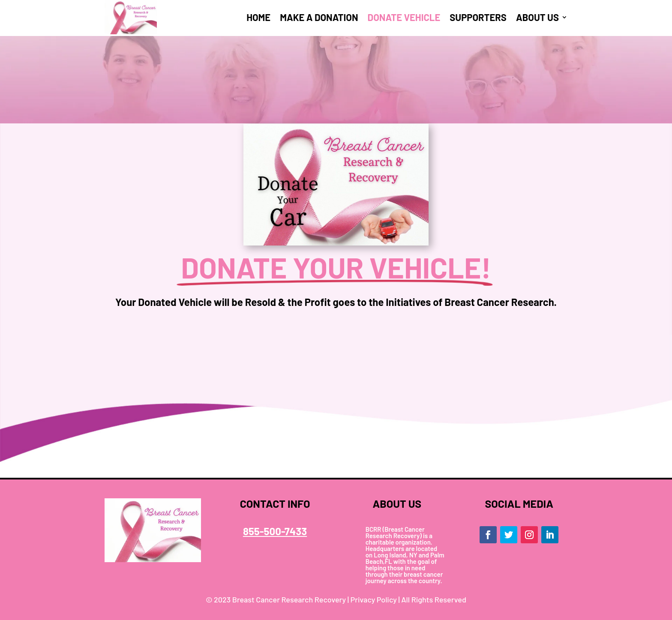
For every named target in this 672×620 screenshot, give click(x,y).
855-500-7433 (275, 531)
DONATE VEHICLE (404, 17)
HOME (258, 17)
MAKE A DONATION (319, 17)
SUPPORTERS (478, 17)
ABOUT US (537, 17)
